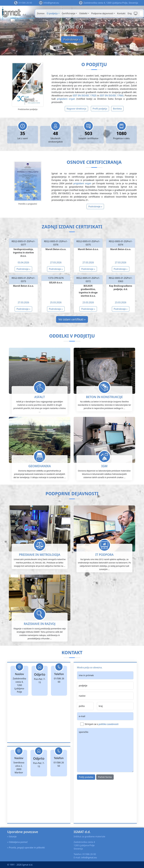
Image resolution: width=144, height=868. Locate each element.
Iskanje (13, 836)
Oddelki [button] (83, 13)
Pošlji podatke (86, 790)
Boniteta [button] (117, 109)
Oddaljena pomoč (18, 842)
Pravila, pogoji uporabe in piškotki (27, 848)
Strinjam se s (102, 738)
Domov (41, 13)
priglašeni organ (66, 99)
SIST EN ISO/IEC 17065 (112, 96)
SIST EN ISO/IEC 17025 (85, 96)
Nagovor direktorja (76, 109)
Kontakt (121, 13)
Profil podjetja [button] (100, 109)
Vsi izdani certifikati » (72, 319)
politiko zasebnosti (108, 738)
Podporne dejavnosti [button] (102, 13)
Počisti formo (105, 790)
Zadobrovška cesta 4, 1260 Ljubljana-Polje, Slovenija (111, 3)
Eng (130, 13)
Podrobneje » (72, 39)
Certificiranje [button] (69, 13)
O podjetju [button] (52, 13)
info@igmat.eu (51, 3)
